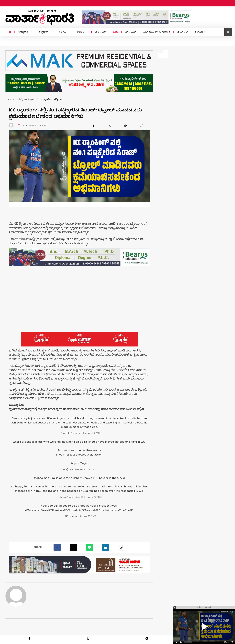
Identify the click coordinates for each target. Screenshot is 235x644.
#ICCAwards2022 (90, 510)
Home (11, 100)
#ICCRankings (53, 510)
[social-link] (122, 548)
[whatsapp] (126, 126)
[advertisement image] (137, 17)
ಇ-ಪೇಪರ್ (183, 32)
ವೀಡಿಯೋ (131, 32)
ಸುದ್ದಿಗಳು (23, 32)
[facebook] (94, 126)
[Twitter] (73, 547)
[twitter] (110, 126)
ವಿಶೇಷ (63, 32)
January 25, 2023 (92, 433)
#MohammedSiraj (32, 510)
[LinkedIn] (106, 547)
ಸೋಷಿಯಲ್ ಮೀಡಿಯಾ (157, 32)
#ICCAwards (70, 510)
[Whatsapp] (89, 547)
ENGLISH (200, 32)
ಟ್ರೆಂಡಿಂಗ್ (100, 32)
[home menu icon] (10, 32)
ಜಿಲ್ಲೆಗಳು (44, 32)
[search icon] (228, 32)
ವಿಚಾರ (81, 32)
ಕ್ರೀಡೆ (115, 32)
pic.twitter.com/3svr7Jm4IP (120, 510)
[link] (142, 126)
